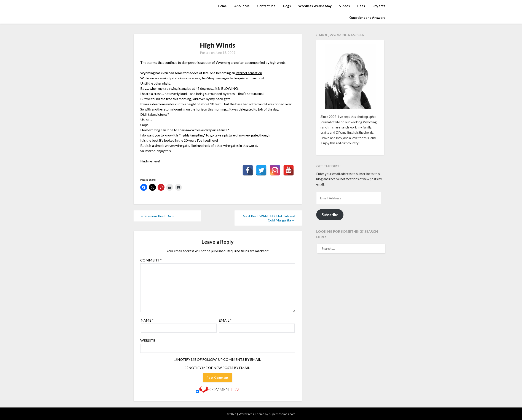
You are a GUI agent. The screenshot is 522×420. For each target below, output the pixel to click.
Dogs (287, 6)
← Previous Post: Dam (157, 216)
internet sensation (249, 73)
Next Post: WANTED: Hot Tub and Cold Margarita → (269, 218)
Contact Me (266, 6)
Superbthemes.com (282, 414)
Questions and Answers (367, 18)
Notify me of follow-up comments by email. (219, 359)
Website (148, 340)
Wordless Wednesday (315, 6)
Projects (379, 6)
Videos (344, 6)
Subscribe (330, 215)
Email (225, 320)
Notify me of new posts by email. (219, 368)
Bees (361, 6)
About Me (242, 6)
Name (147, 320)
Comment (151, 260)
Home (222, 6)
